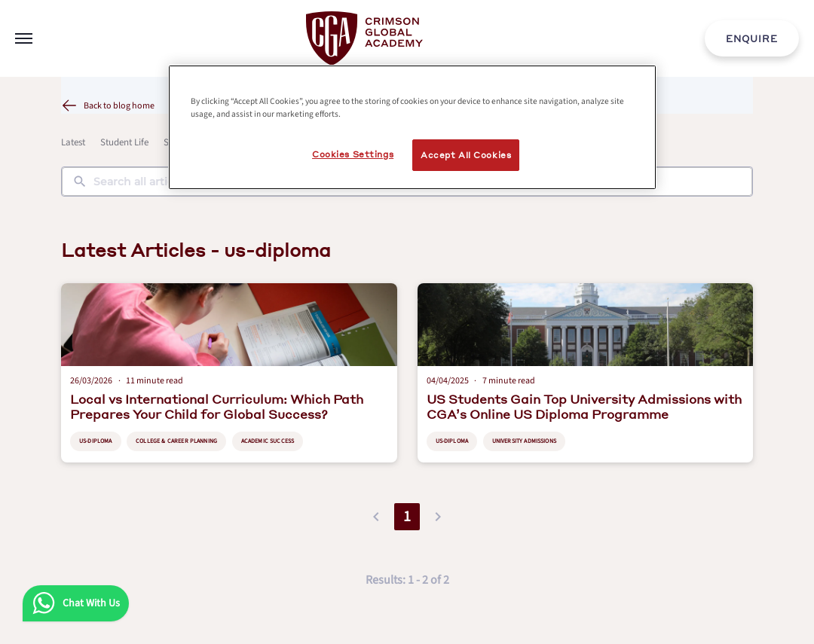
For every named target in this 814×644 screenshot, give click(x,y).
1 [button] (407, 517)
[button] (376, 517)
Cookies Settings (353, 154)
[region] (412, 127)
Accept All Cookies (466, 155)
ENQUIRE (752, 39)
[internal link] (752, 38)
